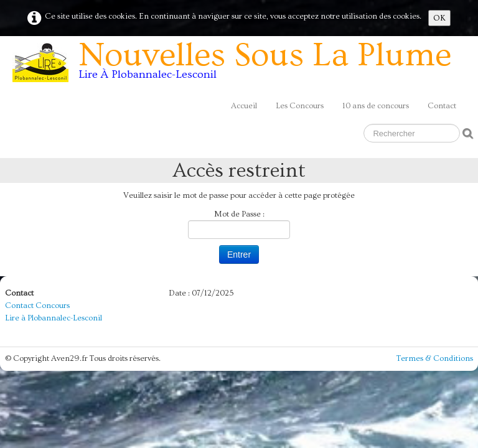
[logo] (237, 65)
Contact (442, 106)
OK (439, 18)
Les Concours (300, 106)
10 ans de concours (376, 106)
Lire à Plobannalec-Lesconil (54, 318)
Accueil (244, 106)
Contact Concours (37, 306)
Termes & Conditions (435, 358)
